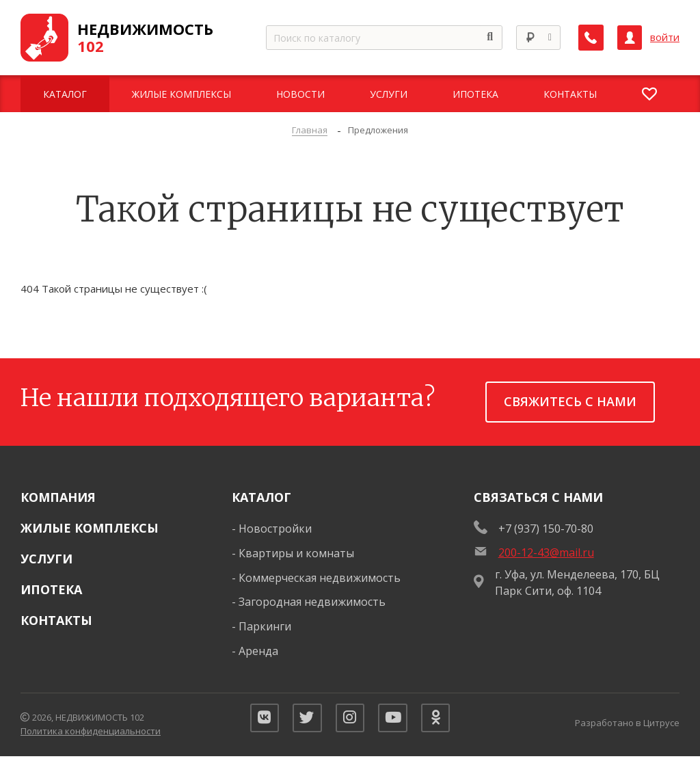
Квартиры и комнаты (296, 553)
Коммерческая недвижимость (320, 578)
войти (665, 37)
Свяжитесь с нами (570, 401)
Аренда (258, 651)
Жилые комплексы (90, 528)
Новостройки (275, 529)
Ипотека (51, 589)
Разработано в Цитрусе (627, 725)
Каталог (261, 497)
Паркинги (265, 626)
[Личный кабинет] (630, 38)
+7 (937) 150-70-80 (546, 529)
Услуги (46, 559)
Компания (58, 497)
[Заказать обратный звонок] (591, 38)
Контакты (56, 620)
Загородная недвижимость (312, 602)
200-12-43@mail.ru (546, 552)
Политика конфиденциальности (91, 734)
